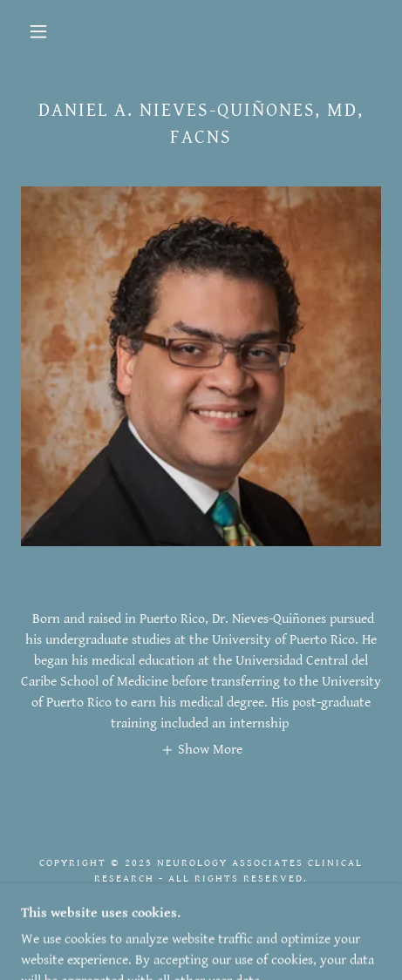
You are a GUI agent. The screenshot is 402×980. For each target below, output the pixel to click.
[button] (39, 31)
